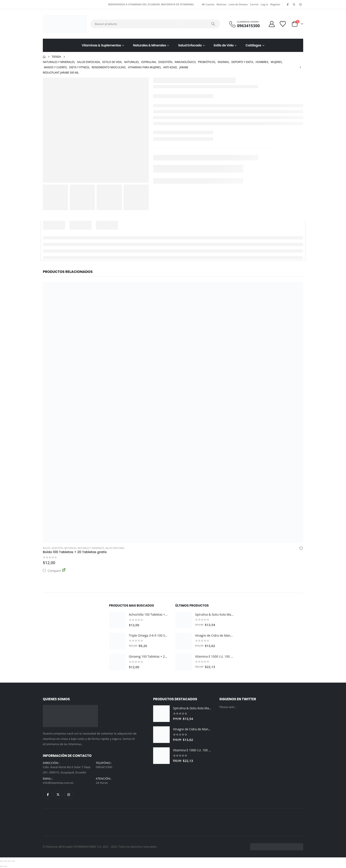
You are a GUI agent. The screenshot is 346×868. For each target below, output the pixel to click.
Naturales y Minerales (91, 548)
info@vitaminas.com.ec (58, 783)
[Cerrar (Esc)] (13, 861)
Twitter (58, 795)
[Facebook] (288, 4)
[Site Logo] (65, 24)
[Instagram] (300, 4)
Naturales (70, 548)
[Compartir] (9, 861)
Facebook (48, 795)
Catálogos (253, 45)
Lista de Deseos (238, 4)
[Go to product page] (173, 412)
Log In (264, 4)
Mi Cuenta (208, 4)
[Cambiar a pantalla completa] (6, 861)
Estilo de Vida (224, 45)
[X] (294, 4)
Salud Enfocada (190, 45)
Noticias (221, 4)
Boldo (47, 548)
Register (275, 4)
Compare (52, 571)
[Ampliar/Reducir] (2, 861)
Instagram (69, 795)
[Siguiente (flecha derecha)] (6, 866)
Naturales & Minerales (150, 45)
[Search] (213, 24)
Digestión (57, 548)
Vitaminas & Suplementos (102, 45)
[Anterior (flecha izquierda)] (2, 866)
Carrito (254, 4)
